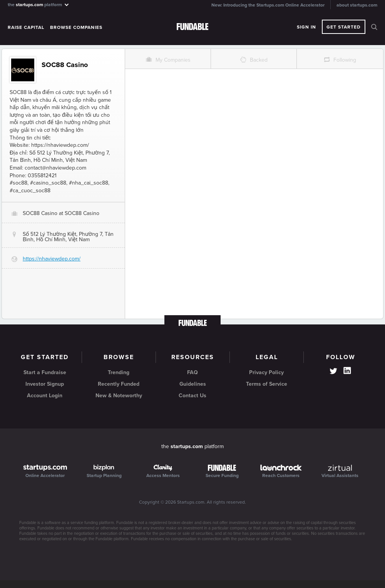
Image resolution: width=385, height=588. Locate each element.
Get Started (344, 27)
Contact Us (192, 396)
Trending (119, 372)
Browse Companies (76, 27)
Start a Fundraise (45, 372)
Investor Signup (45, 384)
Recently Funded (119, 384)
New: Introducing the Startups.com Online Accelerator (268, 5)
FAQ (192, 372)
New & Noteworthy (119, 396)
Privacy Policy (266, 372)
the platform (39, 4)
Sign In (306, 27)
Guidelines (193, 384)
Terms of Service (267, 384)
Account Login (45, 396)
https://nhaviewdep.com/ (52, 259)
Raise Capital (26, 27)
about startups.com (357, 5)
